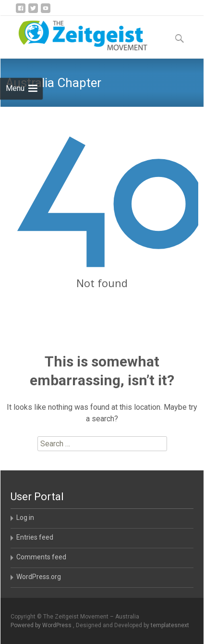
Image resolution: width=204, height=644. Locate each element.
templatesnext (170, 625)
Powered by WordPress (42, 625)
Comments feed (41, 557)
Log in (25, 518)
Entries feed (35, 537)
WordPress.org (39, 577)
